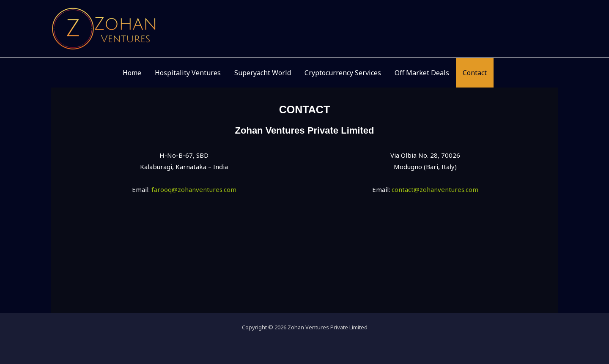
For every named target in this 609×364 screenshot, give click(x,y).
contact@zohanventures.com (435, 189)
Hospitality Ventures (188, 73)
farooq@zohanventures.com (194, 189)
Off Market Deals (422, 73)
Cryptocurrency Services (343, 73)
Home (132, 73)
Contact (475, 73)
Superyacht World (263, 73)
